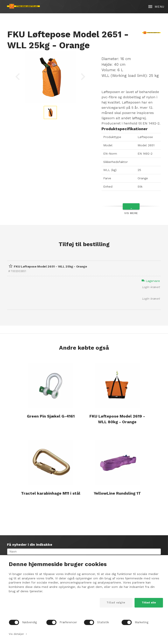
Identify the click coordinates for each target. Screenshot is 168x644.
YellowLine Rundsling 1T (117, 493)
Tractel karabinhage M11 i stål (51, 493)
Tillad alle (149, 603)
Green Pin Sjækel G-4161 (51, 416)
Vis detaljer (18, 634)
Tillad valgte (116, 603)
